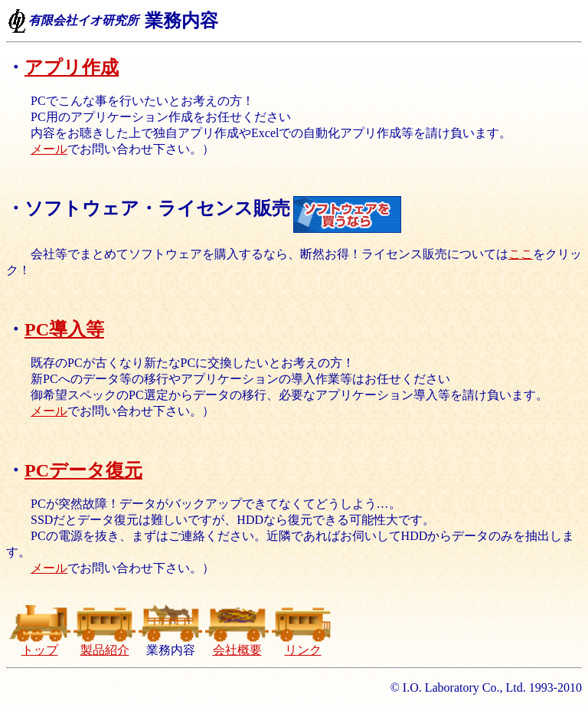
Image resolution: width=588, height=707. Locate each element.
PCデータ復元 (83, 470)
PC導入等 (64, 329)
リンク (303, 644)
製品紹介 (105, 644)
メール (49, 149)
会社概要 (237, 644)
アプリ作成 (72, 67)
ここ (521, 254)
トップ (39, 644)
